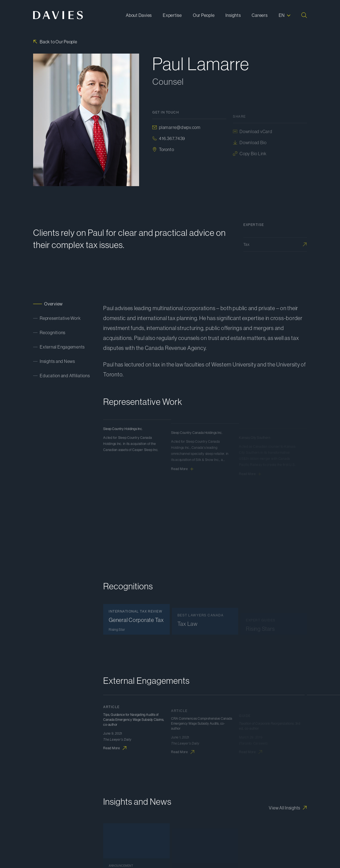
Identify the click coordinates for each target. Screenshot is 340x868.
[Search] (304, 15)
